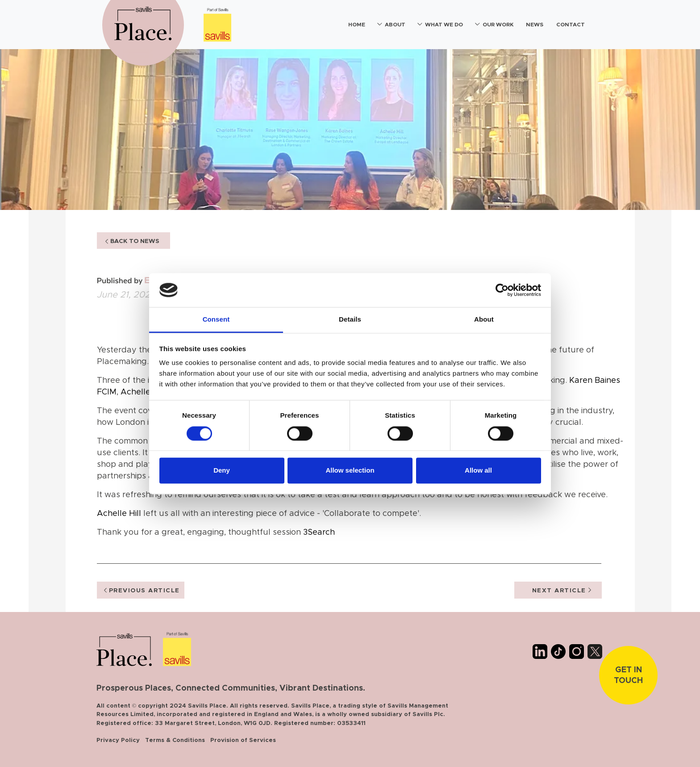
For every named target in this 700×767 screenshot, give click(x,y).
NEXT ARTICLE (562, 591)
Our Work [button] (498, 25)
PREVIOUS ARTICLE (142, 591)
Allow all (478, 471)
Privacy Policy (118, 740)
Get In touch (628, 675)
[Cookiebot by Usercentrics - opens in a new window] (502, 290)
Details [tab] (350, 320)
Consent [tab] (216, 320)
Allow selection (350, 471)
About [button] (395, 25)
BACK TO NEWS (132, 241)
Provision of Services (243, 740)
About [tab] (484, 320)
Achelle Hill (143, 392)
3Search (319, 532)
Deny (222, 471)
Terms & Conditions (175, 740)
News (535, 25)
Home (357, 25)
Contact (571, 25)
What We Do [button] (444, 25)
